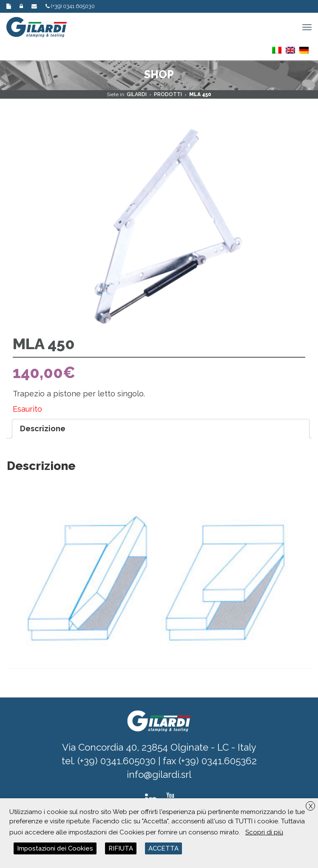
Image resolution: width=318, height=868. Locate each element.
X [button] (311, 806)
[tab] (161, 429)
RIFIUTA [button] (121, 848)
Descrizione (43, 428)
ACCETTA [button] (163, 848)
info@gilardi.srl (159, 774)
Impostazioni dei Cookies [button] (55, 848)
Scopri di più (264, 832)
